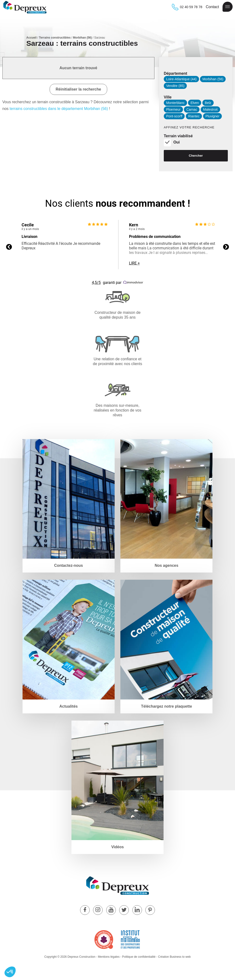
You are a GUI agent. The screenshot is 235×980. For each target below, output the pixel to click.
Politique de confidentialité (139, 957)
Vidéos (117, 847)
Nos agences (167, 565)
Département (176, 73)
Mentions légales (109, 957)
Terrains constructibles (55, 38)
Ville (168, 97)
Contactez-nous (69, 565)
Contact (212, 7)
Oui (177, 142)
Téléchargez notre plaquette (167, 706)
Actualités (68, 706)
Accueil (32, 38)
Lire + (134, 263)
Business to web (180, 957)
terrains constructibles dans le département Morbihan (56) (59, 109)
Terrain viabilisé (178, 136)
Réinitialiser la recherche (78, 89)
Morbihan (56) (82, 38)
